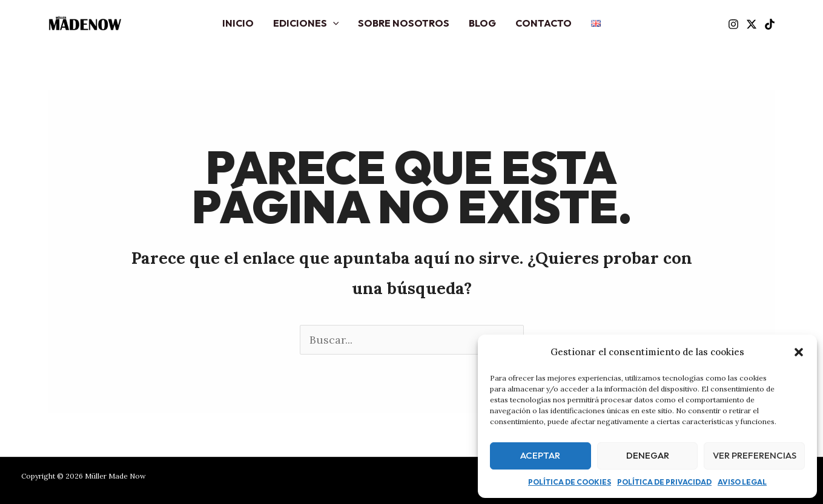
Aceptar (540, 455)
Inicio (238, 23)
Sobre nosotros (404, 23)
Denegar (648, 455)
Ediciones (306, 23)
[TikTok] (770, 24)
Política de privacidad (664, 482)
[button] (799, 352)
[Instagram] (733, 24)
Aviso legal (742, 482)
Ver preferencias (755, 455)
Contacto (544, 23)
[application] (333, 23)
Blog (482, 23)
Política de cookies (570, 482)
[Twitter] (752, 24)
